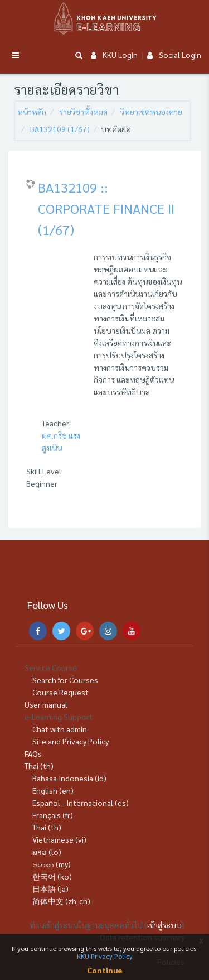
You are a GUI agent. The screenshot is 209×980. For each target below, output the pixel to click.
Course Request (60, 692)
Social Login (174, 55)
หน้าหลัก (32, 112)
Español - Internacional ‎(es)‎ (81, 803)
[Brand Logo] (105, 18)
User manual (46, 704)
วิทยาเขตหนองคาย (151, 112)
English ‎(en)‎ (53, 790)
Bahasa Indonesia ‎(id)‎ (69, 778)
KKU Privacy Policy (105, 956)
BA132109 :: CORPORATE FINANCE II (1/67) (106, 208)
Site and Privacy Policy (71, 741)
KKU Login (114, 55)
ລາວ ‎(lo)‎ (47, 852)
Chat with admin (60, 729)
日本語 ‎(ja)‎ (50, 888)
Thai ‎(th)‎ (39, 766)
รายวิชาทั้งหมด (83, 112)
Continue (104, 970)
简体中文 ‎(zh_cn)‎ (61, 901)
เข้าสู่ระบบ (164, 925)
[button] (79, 56)
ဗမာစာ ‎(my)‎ (52, 864)
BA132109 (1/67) (60, 129)
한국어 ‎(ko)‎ (52, 876)
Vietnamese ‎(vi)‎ (59, 839)
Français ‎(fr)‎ (53, 815)
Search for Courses (65, 680)
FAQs (33, 753)
